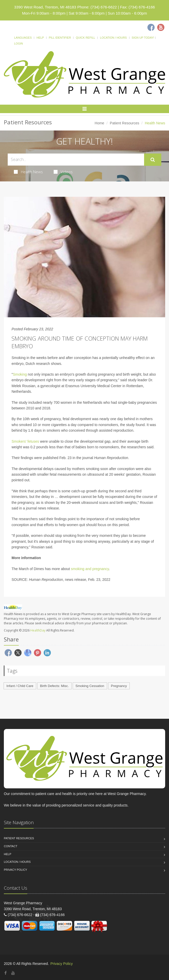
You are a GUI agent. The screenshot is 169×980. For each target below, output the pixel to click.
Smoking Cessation (90, 686)
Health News (28, 172)
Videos (63, 172)
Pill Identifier (60, 38)
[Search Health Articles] (76, 160)
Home (100, 123)
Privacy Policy (16, 870)
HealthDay (38, 630)
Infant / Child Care (20, 686)
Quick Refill (85, 38)
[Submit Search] (153, 160)
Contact (11, 846)
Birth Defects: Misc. (54, 686)
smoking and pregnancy (90, 569)
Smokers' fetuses (25, 441)
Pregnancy (119, 686)
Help (40, 38)
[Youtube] (161, 27)
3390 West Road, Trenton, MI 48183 (45, 7)
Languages (23, 38)
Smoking (20, 374)
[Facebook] (151, 27)
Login (18, 43)
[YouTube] (13, 973)
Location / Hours (113, 38)
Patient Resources (125, 123)
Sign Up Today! (143, 38)
